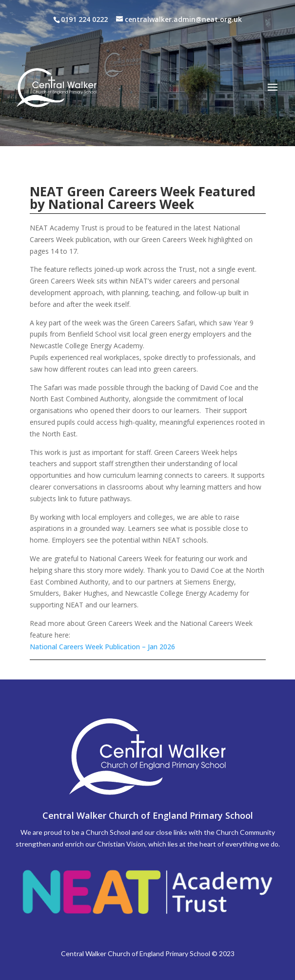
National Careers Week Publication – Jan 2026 (102, 647)
